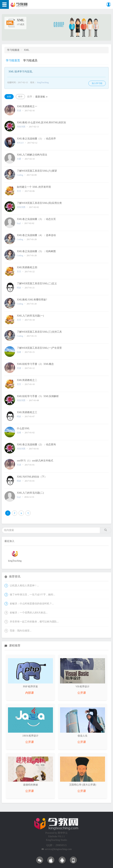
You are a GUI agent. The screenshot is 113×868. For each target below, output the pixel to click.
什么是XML (23, 428)
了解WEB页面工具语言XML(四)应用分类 (39, 203)
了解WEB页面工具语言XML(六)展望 (37, 171)
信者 (19, 352)
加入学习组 (97, 83)
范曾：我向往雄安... (21, 631)
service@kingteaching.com (58, 849)
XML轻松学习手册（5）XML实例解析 (38, 396)
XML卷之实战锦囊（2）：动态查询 (36, 445)
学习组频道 (13, 50)
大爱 (19, 159)
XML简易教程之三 (27, 412)
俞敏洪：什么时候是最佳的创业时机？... (32, 604)
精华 (20, 97)
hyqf (19, 223)
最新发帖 (37, 97)
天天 (19, 191)
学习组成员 (30, 60)
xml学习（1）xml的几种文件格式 (35, 461)
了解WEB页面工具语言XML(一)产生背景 (39, 348)
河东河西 (21, 127)
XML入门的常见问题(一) (30, 316)
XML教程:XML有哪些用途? (32, 300)
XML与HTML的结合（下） (32, 477)
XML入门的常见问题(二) (30, 493)
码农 (19, 288)
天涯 (19, 111)
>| (28, 513)
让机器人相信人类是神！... (24, 586)
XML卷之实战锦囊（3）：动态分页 (36, 219)
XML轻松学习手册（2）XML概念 (35, 364)
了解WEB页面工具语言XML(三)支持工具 (39, 332)
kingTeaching (43, 82)
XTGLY (20, 143)
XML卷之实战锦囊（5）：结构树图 (36, 251)
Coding (20, 175)
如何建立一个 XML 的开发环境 (34, 187)
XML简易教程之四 (27, 267)
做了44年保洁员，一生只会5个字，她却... (32, 595)
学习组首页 (13, 60)
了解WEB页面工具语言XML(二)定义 (37, 284)
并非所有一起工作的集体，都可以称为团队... (34, 622)
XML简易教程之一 (27, 106)
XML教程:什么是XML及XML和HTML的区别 (41, 123)
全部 (9, 97)
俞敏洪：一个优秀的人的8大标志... (29, 613)
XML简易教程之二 (27, 380)
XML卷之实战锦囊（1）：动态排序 (36, 139)
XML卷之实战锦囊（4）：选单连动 (36, 235)
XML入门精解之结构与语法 (32, 155)
